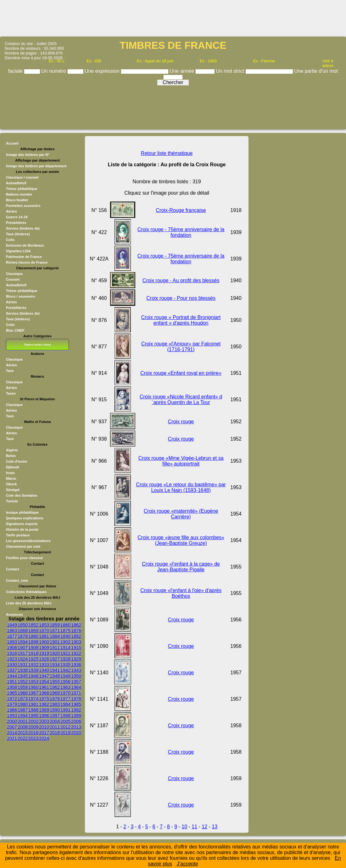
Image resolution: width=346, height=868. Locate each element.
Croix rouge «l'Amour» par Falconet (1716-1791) (181, 347)
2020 (76, 733)
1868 (23, 631)
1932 (33, 665)
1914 (65, 648)
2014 (12, 733)
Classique (14, 274)
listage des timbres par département (36, 166)
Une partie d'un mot (316, 71)
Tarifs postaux (18, 535)
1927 (55, 659)
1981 (33, 704)
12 (204, 827)
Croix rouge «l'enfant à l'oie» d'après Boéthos (181, 593)
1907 (23, 648)
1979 (12, 704)
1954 (44, 682)
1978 (76, 699)
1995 (33, 716)
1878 (23, 636)
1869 (33, 631)
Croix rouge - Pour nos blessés (181, 298)
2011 (55, 727)
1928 (65, 659)
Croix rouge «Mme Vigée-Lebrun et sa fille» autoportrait (181, 461)
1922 (76, 653)
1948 (55, 676)
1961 (44, 687)
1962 (55, 687)
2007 (12, 727)
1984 (65, 704)
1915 (76, 648)
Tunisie (12, 501)
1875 (65, 631)
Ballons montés (19, 194)
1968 (44, 693)
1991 (65, 710)
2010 (44, 727)
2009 (33, 727)
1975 (44, 699)
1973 (23, 699)
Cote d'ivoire (17, 461)
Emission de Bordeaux (25, 245)
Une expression (103, 71)
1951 (12, 682)
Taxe (10, 371)
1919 (44, 653)
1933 (44, 665)
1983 (55, 704)
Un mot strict (231, 71)
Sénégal (13, 490)
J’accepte (187, 864)
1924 (23, 659)
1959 (23, 687)
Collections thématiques (26, 592)
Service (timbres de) (23, 228)
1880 (33, 636)
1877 (12, 636)
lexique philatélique (22, 512)
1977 (65, 699)
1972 (12, 699)
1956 (65, 682)
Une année (183, 71)
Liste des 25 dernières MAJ (29, 603)
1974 (33, 699)
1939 (33, 670)
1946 (33, 676)
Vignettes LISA (18, 251)
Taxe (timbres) (18, 234)
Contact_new (17, 580)
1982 (44, 704)
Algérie (12, 450)
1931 (23, 665)
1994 (23, 716)
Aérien (11, 211)
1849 (12, 625)
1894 (23, 642)
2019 (65, 733)
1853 (44, 625)
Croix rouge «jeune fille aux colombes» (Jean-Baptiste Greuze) (181, 540)
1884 (55, 636)
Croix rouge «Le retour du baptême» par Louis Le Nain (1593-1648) (181, 487)
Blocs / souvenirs (21, 296)
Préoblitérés (16, 223)
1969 (55, 693)
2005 (65, 721)
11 (194, 827)
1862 (76, 625)
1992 (76, 710)
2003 (44, 721)
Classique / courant (22, 177)
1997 (55, 716)
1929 (76, 659)
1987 (23, 710)
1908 (33, 648)
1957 (76, 682)
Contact (13, 569)
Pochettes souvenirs (23, 206)
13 (215, 827)
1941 (55, 670)
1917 (23, 653)
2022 (23, 738)
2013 (76, 727)
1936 (76, 665)
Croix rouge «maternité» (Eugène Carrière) (181, 514)
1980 (23, 704)
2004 (55, 721)
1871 (55, 631)
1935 (65, 665)
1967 (33, 693)
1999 (76, 716)
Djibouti (13, 467)
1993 (12, 716)
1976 (55, 699)
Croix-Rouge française (181, 210)
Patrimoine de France (24, 257)
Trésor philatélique (22, 189)
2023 (33, 738)
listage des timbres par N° (28, 155)
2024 (44, 738)
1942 (65, 670)
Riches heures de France (27, 262)
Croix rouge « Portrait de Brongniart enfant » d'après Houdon (181, 320)
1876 (76, 631)
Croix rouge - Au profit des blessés (181, 280)
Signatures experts (22, 524)
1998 (65, 716)
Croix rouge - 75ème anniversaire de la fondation (181, 232)
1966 (23, 693)
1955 (55, 682)
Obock (11, 484)
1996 (44, 716)
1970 (65, 693)
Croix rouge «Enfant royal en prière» (181, 373)
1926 (44, 659)
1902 (65, 642)
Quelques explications (25, 518)
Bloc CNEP (15, 330)
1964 (76, 687)
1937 (12, 670)
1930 (12, 665)
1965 (12, 693)
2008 (23, 727)
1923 (12, 659)
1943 (76, 670)
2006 (76, 721)
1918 (33, 653)
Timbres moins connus (37, 345)
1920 (55, 653)
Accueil (12, 143)
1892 (76, 636)
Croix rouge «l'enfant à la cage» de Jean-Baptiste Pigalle (181, 567)
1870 (44, 631)
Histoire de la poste (22, 529)
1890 (65, 636)
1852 (33, 625)
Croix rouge (181, 422)
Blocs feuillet (17, 200)
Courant (13, 279)
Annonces (14, 614)
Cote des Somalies (22, 495)
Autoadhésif (16, 183)
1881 (44, 636)
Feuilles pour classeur (25, 558)
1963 (65, 687)
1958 (12, 687)
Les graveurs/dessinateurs (28, 541)
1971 (76, 693)
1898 (33, 642)
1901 (55, 642)
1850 (23, 625)
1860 (65, 625)
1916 (12, 653)
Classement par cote (23, 546)
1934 (55, 665)
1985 (76, 704)
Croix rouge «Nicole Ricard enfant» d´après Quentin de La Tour (181, 400)
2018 (55, 733)
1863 (12, 631)
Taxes (11, 393)
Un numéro (54, 71)
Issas (10, 473)
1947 (44, 676)
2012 (65, 727)
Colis (10, 240)
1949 (65, 676)
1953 (33, 682)
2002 (33, 721)
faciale (16, 71)
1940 (44, 670)
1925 (33, 659)
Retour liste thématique (167, 153)
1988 (33, 710)
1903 (76, 642)
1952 (23, 682)
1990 (55, 710)
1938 (23, 670)
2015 (23, 733)
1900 (44, 642)
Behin (11, 456)
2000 (12, 721)
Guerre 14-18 (17, 217)
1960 (33, 687)
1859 (55, 625)
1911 (55, 648)
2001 (23, 721)
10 (184, 827)
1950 (76, 676)
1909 (44, 648)
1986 (12, 710)
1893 (12, 642)
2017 (44, 733)
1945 (23, 676)
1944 (12, 676)
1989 (44, 710)
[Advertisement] (173, 18)
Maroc (11, 478)
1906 (12, 648)
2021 (12, 738)
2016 (33, 733)
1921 (65, 653)
